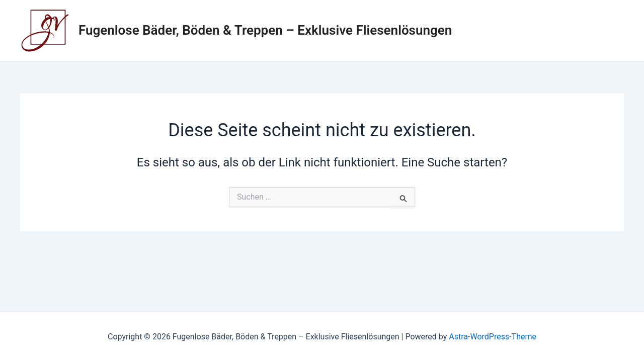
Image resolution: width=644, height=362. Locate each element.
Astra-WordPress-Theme (493, 337)
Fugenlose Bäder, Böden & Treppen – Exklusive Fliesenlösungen (265, 30)
